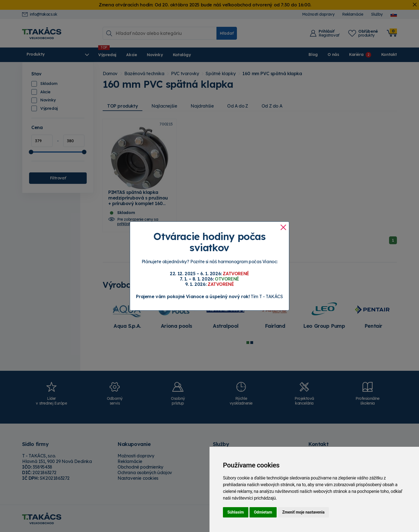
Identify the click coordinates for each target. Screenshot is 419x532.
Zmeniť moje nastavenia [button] (303, 512)
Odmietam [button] (263, 512)
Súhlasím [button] (236, 512)
